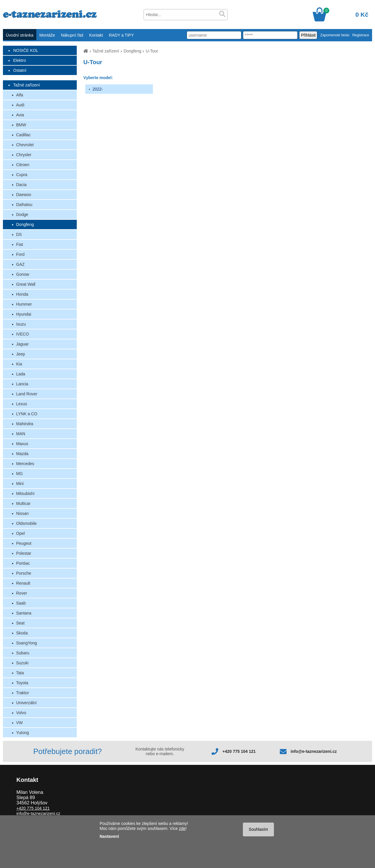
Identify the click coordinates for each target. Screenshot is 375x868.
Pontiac (23, 563)
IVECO (23, 334)
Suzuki (22, 663)
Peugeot (24, 543)
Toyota (22, 683)
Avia (20, 115)
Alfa (20, 95)
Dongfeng (25, 224)
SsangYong (27, 643)
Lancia (22, 384)
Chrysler (24, 155)
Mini (20, 484)
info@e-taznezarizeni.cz (314, 751)
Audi (20, 105)
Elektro (20, 60)
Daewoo (24, 195)
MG (19, 474)
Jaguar (22, 344)
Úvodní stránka (20, 35)
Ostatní (20, 70)
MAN (21, 434)
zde (182, 828)
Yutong (23, 733)
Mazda (22, 454)
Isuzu (21, 324)
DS (19, 234)
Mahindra (25, 424)
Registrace (361, 35)
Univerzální (26, 703)
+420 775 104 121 (239, 751)
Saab (21, 603)
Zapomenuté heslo (335, 35)
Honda (22, 294)
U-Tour (152, 51)
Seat (20, 623)
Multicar (23, 503)
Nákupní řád (72, 35)
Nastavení (109, 836)
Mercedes (25, 464)
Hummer (24, 304)
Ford (20, 254)
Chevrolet (25, 145)
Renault (23, 583)
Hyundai (24, 314)
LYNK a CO (27, 414)
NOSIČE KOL (26, 50)
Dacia (21, 185)
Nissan (22, 513)
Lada (21, 374)
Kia (19, 364)
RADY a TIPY (121, 35)
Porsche (24, 573)
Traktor (23, 693)
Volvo (21, 713)
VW (19, 723)
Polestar (24, 553)
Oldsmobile (26, 523)
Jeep (21, 354)
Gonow (23, 274)
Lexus (22, 404)
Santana (24, 613)
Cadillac (23, 135)
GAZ (20, 264)
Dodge (22, 215)
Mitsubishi (25, 493)
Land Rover (27, 394)
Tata (20, 673)
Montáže (47, 35)
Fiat (19, 244)
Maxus (22, 444)
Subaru (23, 653)
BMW (21, 125)
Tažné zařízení (27, 85)
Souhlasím (258, 829)
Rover (22, 593)
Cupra (22, 175)
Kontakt (96, 35)
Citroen (23, 165)
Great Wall (26, 284)
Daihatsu (24, 205)
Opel (21, 533)
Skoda (22, 633)
